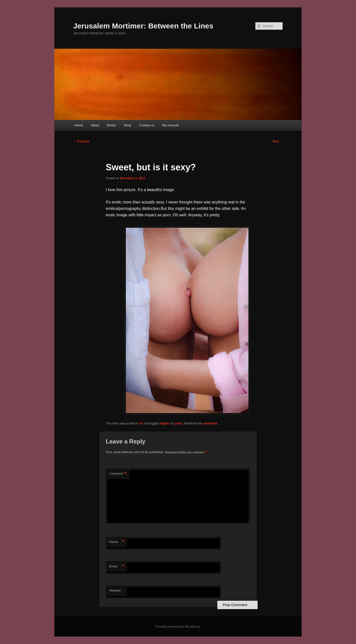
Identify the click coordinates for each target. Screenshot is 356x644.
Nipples (165, 423)
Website (115, 590)
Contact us (147, 125)
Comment (118, 474)
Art (141, 423)
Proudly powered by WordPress (178, 627)
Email (117, 566)
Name (117, 542)
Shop (128, 125)
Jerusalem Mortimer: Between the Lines (143, 26)
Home (79, 125)
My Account (170, 125)
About (95, 125)
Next (278, 141)
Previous (81, 141)
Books (111, 125)
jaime (179, 423)
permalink (210, 423)
